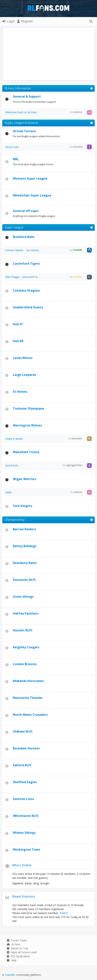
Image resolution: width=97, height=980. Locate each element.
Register (25, 21)
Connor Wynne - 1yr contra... (23, 250)
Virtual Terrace (24, 131)
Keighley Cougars (26, 647)
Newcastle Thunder (28, 698)
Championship (15, 520)
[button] (91, 21)
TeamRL (10, 975)
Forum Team (17, 940)
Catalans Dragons (26, 290)
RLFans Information (18, 88)
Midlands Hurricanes (28, 681)
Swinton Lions (23, 799)
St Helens (20, 392)
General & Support (27, 96)
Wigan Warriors (25, 479)
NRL (16, 159)
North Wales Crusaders (30, 715)
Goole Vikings (23, 597)
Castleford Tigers (26, 264)
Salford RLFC (22, 765)
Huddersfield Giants (28, 307)
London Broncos (25, 664)
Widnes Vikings (24, 833)
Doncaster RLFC (25, 580)
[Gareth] (78, 147)
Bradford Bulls (24, 237)
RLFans (14, 944)
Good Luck (12, 147)
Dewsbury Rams (25, 563)
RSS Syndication (18, 956)
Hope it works (14, 439)
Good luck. (12, 465)
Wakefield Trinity (26, 452)
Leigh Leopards (24, 375)
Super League (14, 227)
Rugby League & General (21, 123)
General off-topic (26, 211)
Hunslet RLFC (23, 630)
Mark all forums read (22, 952)
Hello (8, 492)
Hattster (78, 112)
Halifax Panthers (26, 613)
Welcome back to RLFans (21, 112)
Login (9, 21)
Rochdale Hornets (26, 748)
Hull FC (18, 324)
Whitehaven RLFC (26, 816)
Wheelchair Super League (32, 195)
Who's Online (22, 865)
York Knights (23, 506)
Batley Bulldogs (25, 546)
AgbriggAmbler (74, 465)
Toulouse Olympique (28, 408)
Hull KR (18, 341)
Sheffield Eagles (25, 782)
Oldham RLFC (23, 731)
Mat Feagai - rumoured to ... (23, 277)
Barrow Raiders (24, 529)
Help (12, 960)
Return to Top (17, 948)
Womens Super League (30, 178)
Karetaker (77, 438)
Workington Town (27, 849)
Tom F (64, 913)
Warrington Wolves (27, 425)
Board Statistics (24, 896)
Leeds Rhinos (23, 358)
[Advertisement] (50, 54)
